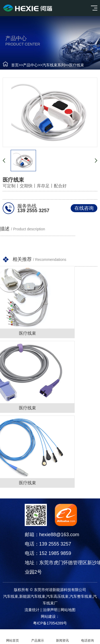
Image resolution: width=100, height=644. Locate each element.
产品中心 (30, 65)
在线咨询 (84, 208)
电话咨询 (87, 637)
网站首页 (13, 637)
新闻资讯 (63, 637)
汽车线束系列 (54, 65)
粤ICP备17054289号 (50, 623)
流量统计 (32, 610)
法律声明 (50, 610)
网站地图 (68, 610)
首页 (15, 65)
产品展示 (38, 637)
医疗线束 (77, 65)
